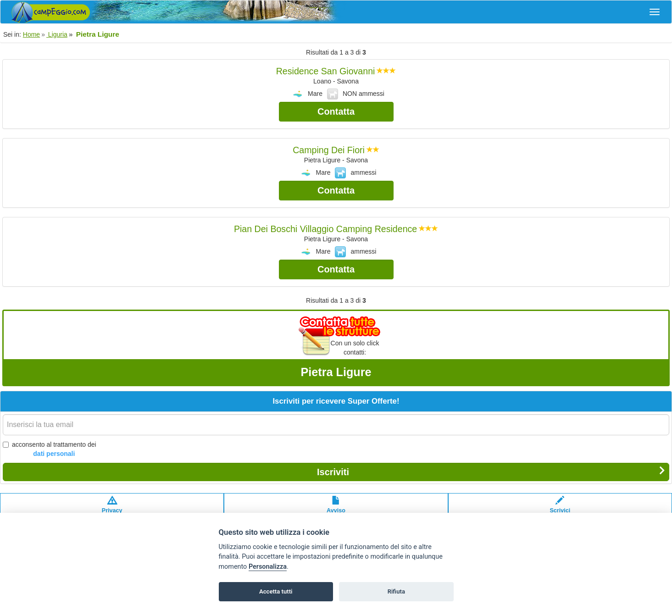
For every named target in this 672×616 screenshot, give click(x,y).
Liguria (57, 34)
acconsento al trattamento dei (50, 450)
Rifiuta (396, 591)
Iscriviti (491, 472)
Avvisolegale (336, 509)
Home (31, 34)
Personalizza (268, 567)
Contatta (336, 111)
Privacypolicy (112, 509)
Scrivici (560, 509)
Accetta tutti (276, 591)
